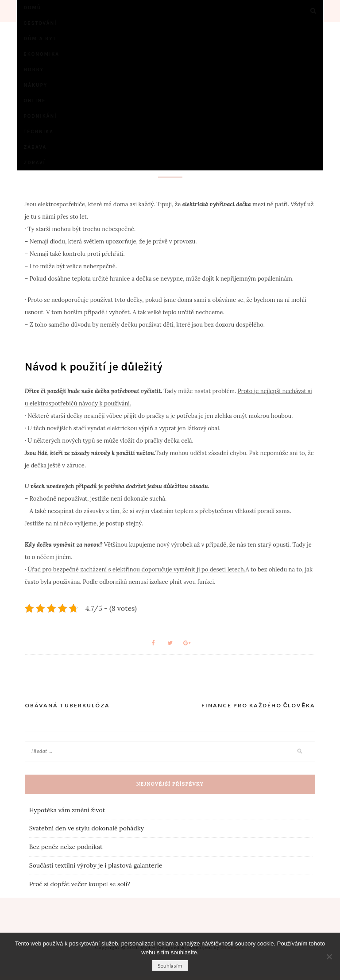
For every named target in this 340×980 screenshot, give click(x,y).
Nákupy (35, 85)
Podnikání (40, 116)
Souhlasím (170, 966)
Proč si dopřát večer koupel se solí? (80, 884)
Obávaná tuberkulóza (67, 705)
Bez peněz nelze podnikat (66, 847)
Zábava (35, 147)
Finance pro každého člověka (259, 705)
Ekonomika (41, 54)
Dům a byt (40, 39)
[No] (329, 957)
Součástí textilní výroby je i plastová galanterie (96, 865)
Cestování (40, 23)
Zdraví (34, 163)
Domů (32, 8)
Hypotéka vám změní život (67, 810)
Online (35, 101)
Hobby (34, 70)
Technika (39, 132)
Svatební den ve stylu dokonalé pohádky (87, 828)
